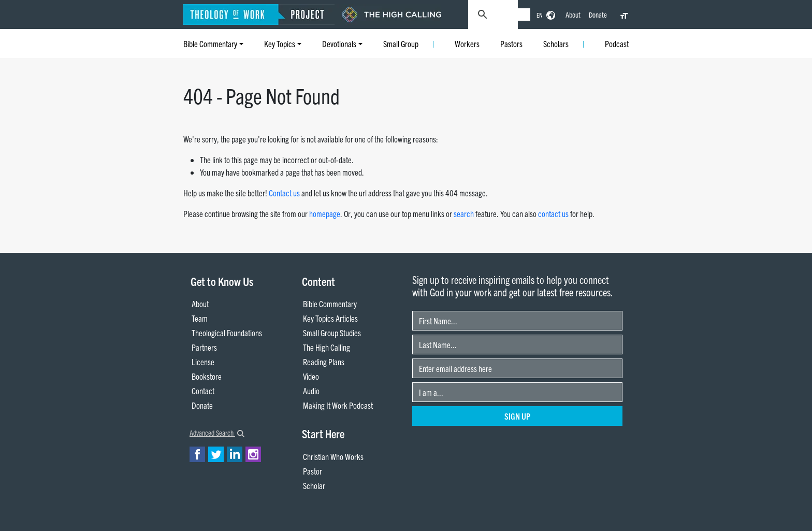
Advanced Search (217, 433)
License (203, 362)
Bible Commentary (210, 44)
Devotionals (339, 44)
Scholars (556, 44)
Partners (204, 347)
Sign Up (517, 416)
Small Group (401, 44)
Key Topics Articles (330, 318)
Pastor (313, 471)
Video (311, 376)
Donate (598, 15)
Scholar (314, 485)
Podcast (617, 44)
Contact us (284, 193)
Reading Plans (324, 362)
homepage (325, 213)
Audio (311, 391)
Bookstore (207, 376)
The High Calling (327, 347)
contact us (553, 213)
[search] (514, 15)
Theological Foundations (227, 333)
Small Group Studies (332, 333)
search (464, 213)
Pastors (511, 44)
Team (200, 318)
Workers (467, 44)
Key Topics (280, 44)
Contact (203, 391)
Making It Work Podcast (338, 405)
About (573, 15)
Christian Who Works (333, 456)
